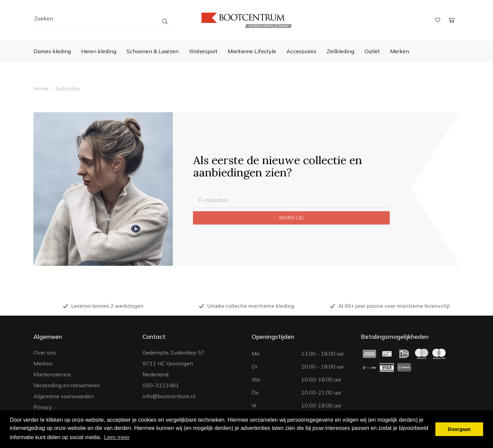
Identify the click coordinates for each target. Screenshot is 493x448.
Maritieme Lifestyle (252, 51)
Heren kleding (99, 51)
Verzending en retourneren (67, 385)
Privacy (43, 407)
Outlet (372, 51)
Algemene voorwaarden (64, 396)
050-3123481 (161, 385)
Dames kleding (52, 51)
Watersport (203, 51)
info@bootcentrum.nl (169, 396)
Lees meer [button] (117, 437)
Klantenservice (52, 374)
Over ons (45, 352)
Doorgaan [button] (459, 429)
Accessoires (301, 51)
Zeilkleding (340, 51)
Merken (400, 51)
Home (41, 88)
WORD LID (291, 218)
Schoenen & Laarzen (153, 51)
